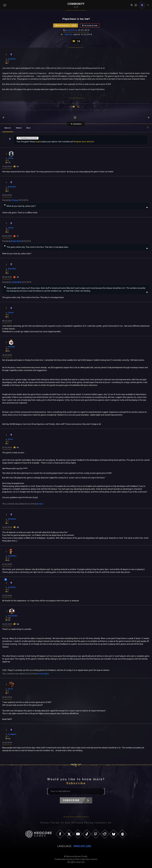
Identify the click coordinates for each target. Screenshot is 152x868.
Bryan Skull (16, 241)
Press (45, 823)
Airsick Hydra (43, 674)
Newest (8, 128)
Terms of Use (61, 823)
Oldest (19, 128)
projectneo (72, 30)
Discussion (90, 25)
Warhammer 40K (66, 25)
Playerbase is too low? (28, 138)
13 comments (76, 124)
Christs (69, 34)
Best (28, 128)
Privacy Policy (83, 823)
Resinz (40, 504)
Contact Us (103, 823)
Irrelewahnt (16, 282)
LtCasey (15, 200)
